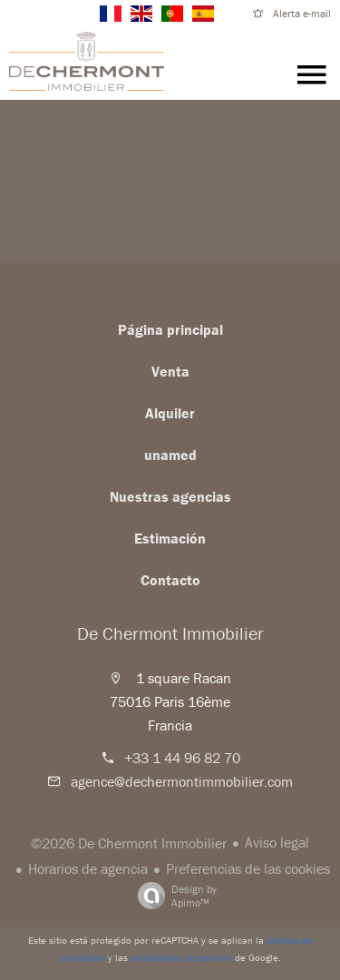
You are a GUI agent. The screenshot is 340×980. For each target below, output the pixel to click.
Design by (173, 896)
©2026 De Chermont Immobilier (129, 843)
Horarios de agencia (88, 868)
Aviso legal (277, 842)
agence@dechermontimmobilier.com (182, 781)
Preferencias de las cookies (248, 868)
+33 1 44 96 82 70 (182, 758)
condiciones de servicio (181, 957)
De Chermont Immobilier (170, 633)
